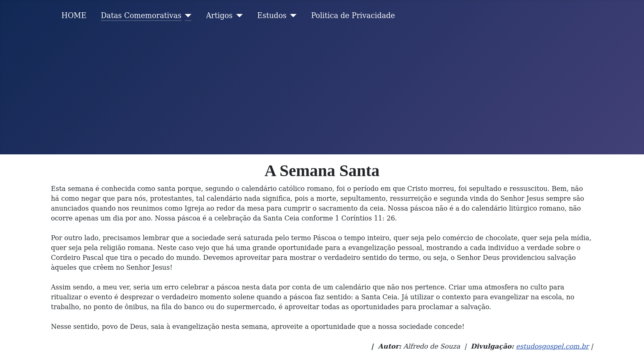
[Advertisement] (322, 93)
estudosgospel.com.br (552, 346)
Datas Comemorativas (141, 16)
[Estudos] (292, 16)
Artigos (220, 16)
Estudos (272, 16)
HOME (74, 16)
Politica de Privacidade (353, 16)
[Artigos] (238, 16)
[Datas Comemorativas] (187, 16)
